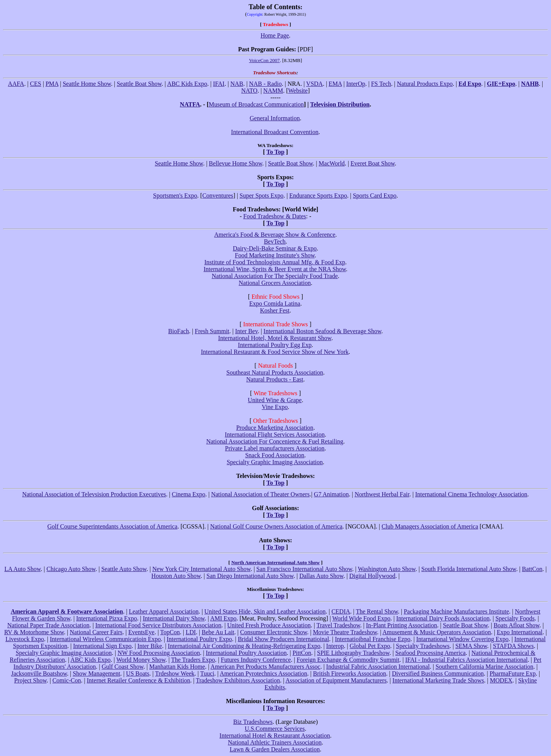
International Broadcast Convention (275, 132)
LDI (191, 632)
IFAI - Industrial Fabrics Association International (466, 660)
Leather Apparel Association (164, 611)
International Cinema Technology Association (471, 494)
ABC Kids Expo (187, 84)
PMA (52, 84)
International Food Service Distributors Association (158, 625)
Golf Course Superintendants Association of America (112, 526)
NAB (237, 84)
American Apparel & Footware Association (67, 611)
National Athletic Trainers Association (275, 742)
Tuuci (207, 673)
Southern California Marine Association (484, 667)
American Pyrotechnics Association (263, 673)
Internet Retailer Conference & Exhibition (139, 680)
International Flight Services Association (275, 434)
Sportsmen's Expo (175, 196)
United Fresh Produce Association (269, 625)
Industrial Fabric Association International (378, 667)
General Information (275, 118)
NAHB (530, 84)
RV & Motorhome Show (34, 632)
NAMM (273, 91)
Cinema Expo (189, 494)
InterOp (356, 84)
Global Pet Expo (370, 646)
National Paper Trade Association (48, 625)
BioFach (179, 331)
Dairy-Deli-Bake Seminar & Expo (275, 248)
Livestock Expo (25, 639)
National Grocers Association (275, 283)
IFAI (219, 84)
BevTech (275, 241)
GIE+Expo (501, 84)
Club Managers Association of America (430, 526)
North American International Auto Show (275, 562)
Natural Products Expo (425, 84)
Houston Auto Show (176, 576)
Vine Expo (275, 407)
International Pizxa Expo (107, 618)
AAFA (16, 84)
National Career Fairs (96, 632)
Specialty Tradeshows (423, 646)
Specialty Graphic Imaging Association (275, 462)
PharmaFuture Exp (512, 673)
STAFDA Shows (513, 646)
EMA (335, 84)
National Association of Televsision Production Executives (94, 494)
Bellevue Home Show (236, 163)
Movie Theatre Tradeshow (345, 632)
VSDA (315, 84)
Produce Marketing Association (275, 428)
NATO (249, 91)
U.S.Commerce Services (275, 729)
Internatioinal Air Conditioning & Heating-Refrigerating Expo (244, 646)
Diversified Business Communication (438, 673)
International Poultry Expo (200, 639)
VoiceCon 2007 (264, 60)
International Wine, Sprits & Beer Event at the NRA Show (275, 269)
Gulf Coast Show (123, 667)
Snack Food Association (275, 455)
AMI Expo (223, 618)
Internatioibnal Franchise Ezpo (372, 639)
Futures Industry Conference (256, 660)
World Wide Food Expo (361, 618)
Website (298, 91)
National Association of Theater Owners (260, 494)
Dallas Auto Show (321, 576)
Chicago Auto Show (71, 569)
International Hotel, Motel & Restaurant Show (275, 338)
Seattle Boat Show (139, 84)
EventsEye (141, 632)
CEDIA (341, 611)
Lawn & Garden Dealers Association (275, 749)
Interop (335, 646)
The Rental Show (377, 611)
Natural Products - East (275, 379)
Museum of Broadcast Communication (256, 104)
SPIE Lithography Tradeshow (353, 653)
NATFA (190, 104)
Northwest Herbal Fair (382, 494)
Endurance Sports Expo (318, 196)
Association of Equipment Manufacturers (336, 680)
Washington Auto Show (387, 569)
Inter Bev (246, 331)
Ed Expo (470, 84)
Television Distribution (340, 104)
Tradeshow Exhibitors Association (238, 680)
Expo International (520, 632)
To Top (275, 152)
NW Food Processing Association (159, 653)
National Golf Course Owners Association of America (276, 526)
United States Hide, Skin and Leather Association (265, 611)
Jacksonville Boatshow (39, 673)
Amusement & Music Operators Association (437, 632)
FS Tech (381, 84)
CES (35, 84)
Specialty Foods (515, 618)
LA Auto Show (22, 569)
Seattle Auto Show (124, 569)
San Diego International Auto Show (250, 576)
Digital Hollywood (372, 576)
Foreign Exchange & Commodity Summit (348, 660)
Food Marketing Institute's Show (275, 255)
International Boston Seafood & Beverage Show (323, 331)
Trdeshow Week (175, 673)
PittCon (302, 653)
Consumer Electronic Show (274, 632)
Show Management (96, 673)
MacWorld (332, 163)
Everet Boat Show (372, 163)
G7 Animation (331, 494)
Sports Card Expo (375, 196)
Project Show (30, 680)
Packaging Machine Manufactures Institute (456, 611)
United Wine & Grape (275, 400)
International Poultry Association (246, 653)
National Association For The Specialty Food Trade (275, 276)
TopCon (170, 632)
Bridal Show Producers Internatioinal (283, 639)
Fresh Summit (212, 331)
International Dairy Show (174, 618)
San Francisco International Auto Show (304, 569)
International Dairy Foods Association (443, 618)
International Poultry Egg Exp (275, 345)
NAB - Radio (265, 84)
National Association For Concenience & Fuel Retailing (275, 441)
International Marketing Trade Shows (439, 680)
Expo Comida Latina (275, 304)
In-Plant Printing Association (402, 625)
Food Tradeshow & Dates (275, 216)
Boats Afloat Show (517, 625)
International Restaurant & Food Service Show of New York (275, 352)
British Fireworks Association (350, 673)
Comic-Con (67, 680)
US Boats (138, 673)
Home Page (275, 35)
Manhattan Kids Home (177, 667)
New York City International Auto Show (201, 569)
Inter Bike (150, 646)
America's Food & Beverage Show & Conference (275, 235)
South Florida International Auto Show (469, 569)
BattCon (532, 569)
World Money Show (141, 660)
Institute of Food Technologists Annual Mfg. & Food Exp (275, 262)
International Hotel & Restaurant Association (275, 736)
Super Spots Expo (262, 196)
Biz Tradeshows (253, 722)
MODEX (501, 680)
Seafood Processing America (430, 653)
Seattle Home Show (87, 84)
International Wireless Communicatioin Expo (105, 639)
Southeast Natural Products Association (275, 372)
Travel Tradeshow (338, 625)
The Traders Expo (193, 660)
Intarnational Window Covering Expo (462, 639)
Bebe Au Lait (218, 632)
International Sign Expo (102, 646)
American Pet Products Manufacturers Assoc (265, 667)
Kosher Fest (275, 310)
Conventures (218, 196)
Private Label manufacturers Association (275, 448)
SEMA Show (471, 646)
